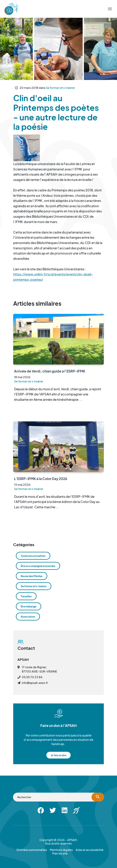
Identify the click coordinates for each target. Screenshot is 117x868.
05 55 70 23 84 (32, 677)
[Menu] (110, 9)
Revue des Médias (32, 576)
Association (28, 617)
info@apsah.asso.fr (35, 683)
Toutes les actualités (33, 556)
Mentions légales (61, 850)
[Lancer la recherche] (98, 797)
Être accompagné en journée (38, 566)
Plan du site (60, 853)
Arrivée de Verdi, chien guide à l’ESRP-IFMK (50, 371)
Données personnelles (32, 850)
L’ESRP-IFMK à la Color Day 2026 (41, 479)
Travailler (26, 596)
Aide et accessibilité (90, 850)
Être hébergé (29, 606)
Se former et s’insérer (60, 88)
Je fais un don (58, 755)
